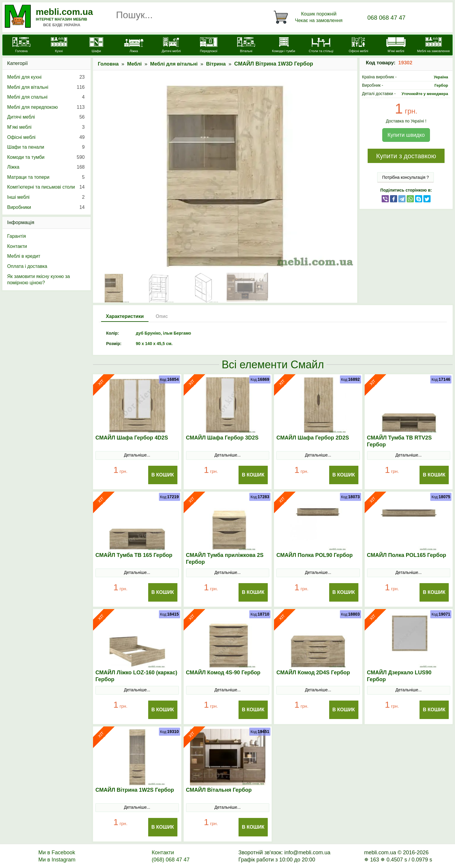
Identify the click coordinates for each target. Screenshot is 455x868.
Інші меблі (46, 197)
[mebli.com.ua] (21, 46)
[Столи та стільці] (321, 46)
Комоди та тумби (46, 157)
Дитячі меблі (46, 117)
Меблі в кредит (24, 256)
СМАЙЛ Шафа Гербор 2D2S (313, 438)
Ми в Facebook (57, 853)
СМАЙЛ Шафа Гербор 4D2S (132, 438)
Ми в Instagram (57, 860)
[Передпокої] (209, 46)
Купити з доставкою (406, 156)
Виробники (46, 207)
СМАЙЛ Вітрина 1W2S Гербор (135, 790)
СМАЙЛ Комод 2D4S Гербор (313, 673)
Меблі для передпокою (46, 107)
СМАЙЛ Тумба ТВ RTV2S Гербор (400, 441)
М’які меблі (46, 127)
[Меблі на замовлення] (434, 46)
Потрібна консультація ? (406, 177)
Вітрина (216, 64)
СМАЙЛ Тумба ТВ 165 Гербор (134, 555)
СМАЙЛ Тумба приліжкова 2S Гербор (225, 559)
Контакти (17, 246)
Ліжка (46, 167)
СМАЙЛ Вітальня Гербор (219, 790)
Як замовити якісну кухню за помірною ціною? (38, 280)
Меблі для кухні (46, 77)
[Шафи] (96, 46)
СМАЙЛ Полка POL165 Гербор (407, 555)
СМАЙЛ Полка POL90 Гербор (315, 555)
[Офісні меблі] (358, 46)
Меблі (134, 64)
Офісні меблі (46, 137)
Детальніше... (137, 455)
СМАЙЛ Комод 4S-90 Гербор (223, 673)
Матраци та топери (46, 177)
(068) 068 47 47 (171, 860)
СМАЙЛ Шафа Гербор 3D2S (222, 438)
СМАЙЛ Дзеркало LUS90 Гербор (399, 676)
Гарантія (17, 236)
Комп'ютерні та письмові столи (46, 187)
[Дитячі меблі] (171, 46)
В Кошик (163, 475)
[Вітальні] (246, 46)
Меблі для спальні (46, 97)
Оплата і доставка (27, 266)
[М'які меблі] (396, 46)
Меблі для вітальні (174, 64)
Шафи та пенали (46, 147)
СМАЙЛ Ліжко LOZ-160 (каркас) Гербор (136, 676)
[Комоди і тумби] (284, 46)
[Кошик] (309, 17)
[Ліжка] (134, 46)
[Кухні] (59, 46)
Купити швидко (406, 135)
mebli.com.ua (64, 12)
